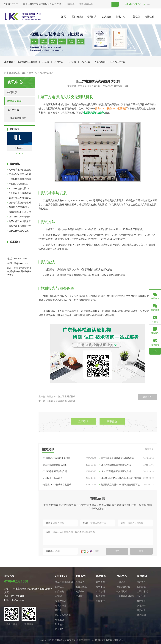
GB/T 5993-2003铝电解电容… (19, 217)
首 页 (63, 17)
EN (148, 4)
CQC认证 (85, 62)
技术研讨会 (13, 110)
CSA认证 (58, 62)
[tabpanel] (19, 144)
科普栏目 (135, 17)
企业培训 (100, 592)
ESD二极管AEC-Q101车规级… (18, 231)
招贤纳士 (141, 610)
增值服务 (60, 629)
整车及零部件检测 (64, 582)
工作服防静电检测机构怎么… (19, 180)
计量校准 (60, 624)
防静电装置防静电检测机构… (19, 203)
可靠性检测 (100, 62)
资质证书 (80, 592)
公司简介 (141, 582)
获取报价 (100, 601)
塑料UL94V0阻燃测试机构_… (19, 208)
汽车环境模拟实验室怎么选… (19, 170)
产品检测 (60, 592)
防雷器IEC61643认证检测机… (19, 213)
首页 (24, 73)
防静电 (58, 610)
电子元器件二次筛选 (27, 62)
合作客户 (80, 582)
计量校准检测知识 (17, 118)
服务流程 (100, 596)
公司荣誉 (141, 601)
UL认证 (46, 62)
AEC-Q (59, 596)
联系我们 (141, 615)
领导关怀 (141, 606)
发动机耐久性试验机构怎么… (19, 194)
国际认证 (60, 587)
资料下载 (100, 587)
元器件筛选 (61, 601)
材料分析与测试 (63, 615)
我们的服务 (78, 17)
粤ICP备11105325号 (86, 640)
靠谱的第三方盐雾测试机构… (19, 199)
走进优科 (150, 17)
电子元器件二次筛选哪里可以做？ (41, 4)
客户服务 (106, 17)
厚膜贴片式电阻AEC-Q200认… (18, 184)
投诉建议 (141, 587)
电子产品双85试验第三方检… (19, 222)
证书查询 (100, 582)
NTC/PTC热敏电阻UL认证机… (18, 189)
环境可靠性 (61, 606)
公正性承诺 (142, 592)
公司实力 (92, 17)
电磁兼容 (60, 620)
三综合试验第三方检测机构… (19, 175)
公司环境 (141, 596)
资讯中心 (121, 17)
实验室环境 (81, 587)
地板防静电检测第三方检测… (19, 227)
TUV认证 (72, 62)
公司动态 (12, 92)
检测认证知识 (46, 73)
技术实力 (80, 596)
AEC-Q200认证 (117, 62)
